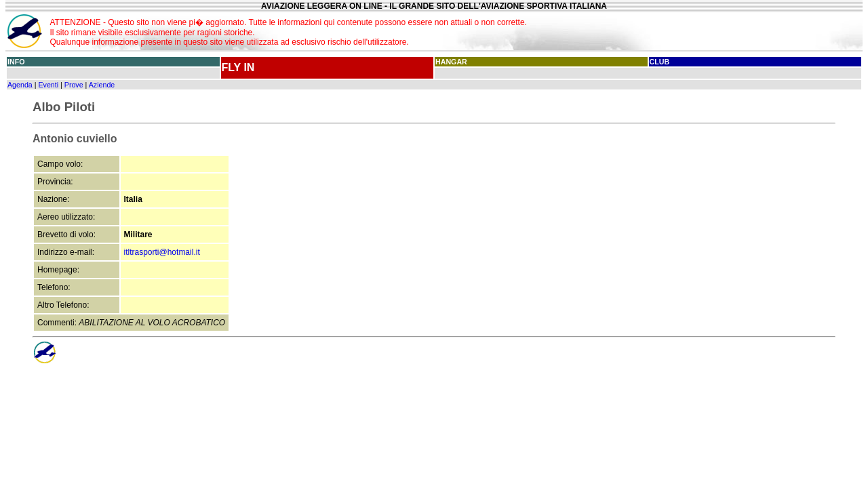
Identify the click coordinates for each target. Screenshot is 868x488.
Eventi (48, 85)
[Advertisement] (725, 31)
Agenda (20, 85)
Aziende (102, 85)
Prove (74, 85)
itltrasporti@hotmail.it (162, 252)
